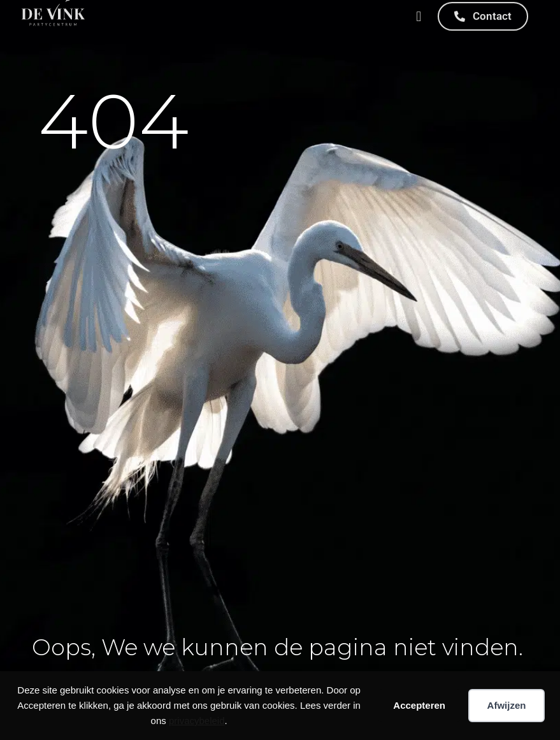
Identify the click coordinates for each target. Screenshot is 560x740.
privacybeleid (197, 721)
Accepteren (419, 705)
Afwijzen (507, 705)
